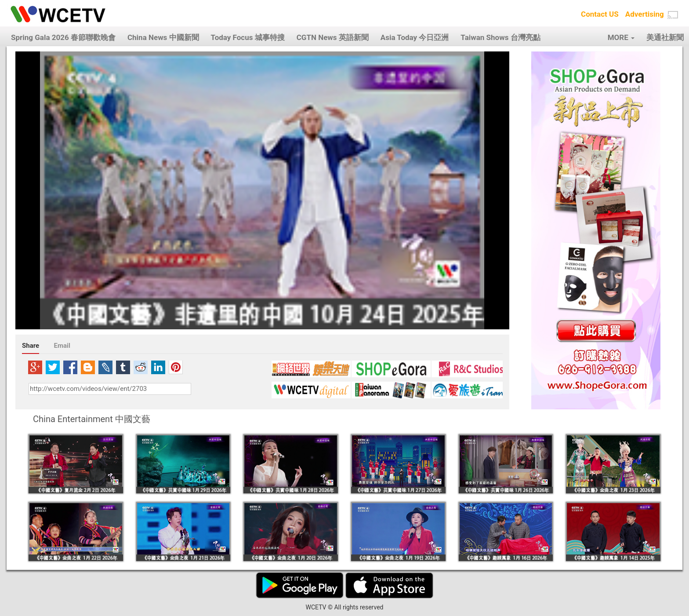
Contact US (600, 14)
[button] (673, 15)
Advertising (645, 14)
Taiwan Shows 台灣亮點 (500, 37)
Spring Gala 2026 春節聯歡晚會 (63, 37)
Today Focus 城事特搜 (248, 37)
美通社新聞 (665, 37)
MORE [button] (621, 37)
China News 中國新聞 (163, 37)
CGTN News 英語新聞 (333, 37)
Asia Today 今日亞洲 (415, 37)
